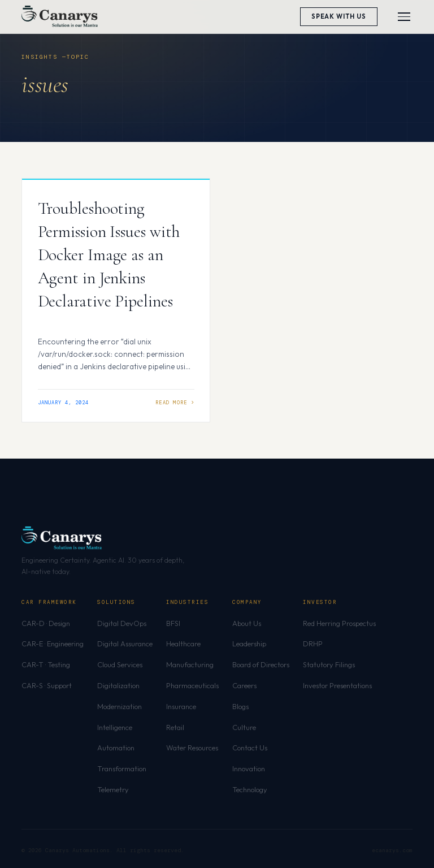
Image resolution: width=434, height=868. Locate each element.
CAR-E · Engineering (53, 644)
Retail (175, 727)
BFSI (173, 623)
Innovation (249, 768)
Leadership (249, 644)
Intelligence (115, 727)
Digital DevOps (122, 623)
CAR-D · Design (46, 623)
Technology (250, 789)
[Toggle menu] (404, 17)
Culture (244, 727)
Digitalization (118, 685)
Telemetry (113, 789)
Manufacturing (190, 664)
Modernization (120, 706)
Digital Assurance (125, 644)
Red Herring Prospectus (339, 623)
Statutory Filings (329, 664)
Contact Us (250, 748)
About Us (247, 623)
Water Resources (192, 748)
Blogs (240, 706)
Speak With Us (339, 16)
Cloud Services (120, 664)
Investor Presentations (337, 685)
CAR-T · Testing (46, 664)
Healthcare (183, 644)
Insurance (181, 706)
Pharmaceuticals (192, 685)
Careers (244, 685)
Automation (116, 748)
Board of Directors (261, 664)
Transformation (122, 768)
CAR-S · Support (47, 685)
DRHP (313, 644)
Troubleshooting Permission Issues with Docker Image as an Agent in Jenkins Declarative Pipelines (109, 255)
